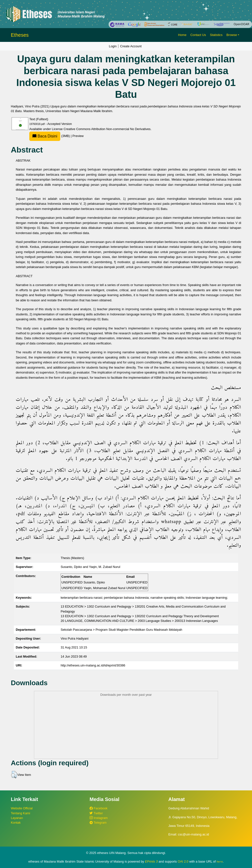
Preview (78, 136)
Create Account (131, 46)
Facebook (99, 808)
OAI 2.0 (183, 861)
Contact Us (198, 35)
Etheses (20, 35)
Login (113, 46)
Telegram (98, 823)
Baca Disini (45, 136)
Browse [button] (232, 35)
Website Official (22, 808)
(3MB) (50, 136)
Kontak (16, 823)
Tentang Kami (20, 813)
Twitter (96, 813)
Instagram (99, 818)
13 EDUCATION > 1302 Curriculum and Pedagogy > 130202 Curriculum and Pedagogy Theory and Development (140, 616)
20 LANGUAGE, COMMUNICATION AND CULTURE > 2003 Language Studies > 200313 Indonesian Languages (139, 621)
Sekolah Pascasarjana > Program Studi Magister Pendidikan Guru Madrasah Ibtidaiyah (121, 630)
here (220, 862)
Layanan (17, 818)
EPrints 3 (151, 861)
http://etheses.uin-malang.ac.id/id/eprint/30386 (93, 665)
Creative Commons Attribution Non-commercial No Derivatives (107, 129)
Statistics (216, 35)
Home (182, 35)
